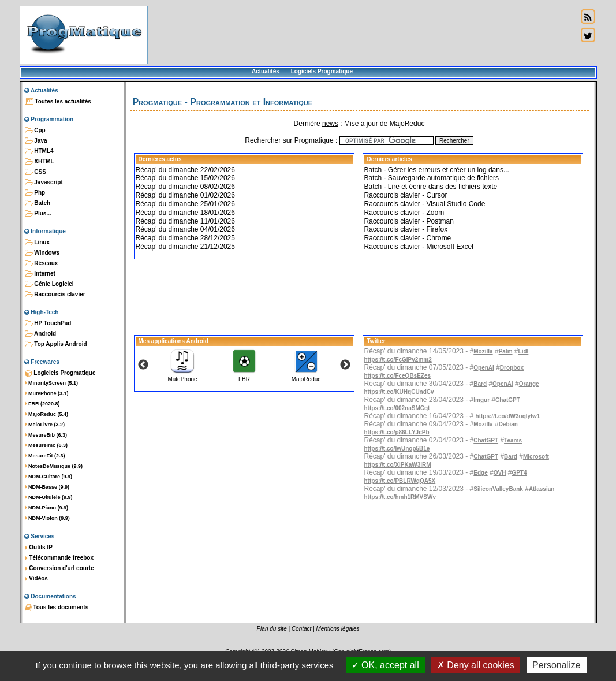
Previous (143, 365)
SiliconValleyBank (498, 489)
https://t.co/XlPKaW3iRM (398, 465)
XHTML (40, 162)
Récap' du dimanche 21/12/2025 (185, 247)
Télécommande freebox (59, 558)
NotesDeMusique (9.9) (54, 466)
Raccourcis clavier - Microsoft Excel (419, 247)
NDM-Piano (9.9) (47, 508)
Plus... (38, 214)
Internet (40, 274)
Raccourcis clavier (55, 295)
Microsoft (536, 457)
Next (345, 365)
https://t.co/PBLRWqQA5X (400, 481)
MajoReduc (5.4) (47, 414)
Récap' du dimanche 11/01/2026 (185, 221)
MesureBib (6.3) (46, 435)
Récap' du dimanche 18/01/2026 (185, 213)
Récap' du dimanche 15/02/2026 (185, 178)
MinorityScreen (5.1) (52, 383)
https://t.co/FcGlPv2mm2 (398, 360)
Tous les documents (57, 608)
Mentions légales (338, 629)
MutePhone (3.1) (47, 393)
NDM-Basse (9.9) (47, 487)
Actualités (266, 71)
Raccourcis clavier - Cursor (406, 195)
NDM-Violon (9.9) (47, 518)
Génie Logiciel (49, 284)
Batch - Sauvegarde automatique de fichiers (432, 178)
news (330, 124)
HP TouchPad (48, 323)
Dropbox (512, 368)
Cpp (35, 131)
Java (36, 141)
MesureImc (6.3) (46, 445)
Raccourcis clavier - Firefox (406, 229)
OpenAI (484, 368)
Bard (480, 384)
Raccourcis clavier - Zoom (404, 213)
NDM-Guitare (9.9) (49, 477)
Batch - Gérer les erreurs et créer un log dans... (437, 170)
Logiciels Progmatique (322, 71)
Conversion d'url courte (59, 568)
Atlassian (542, 489)
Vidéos (36, 579)
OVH (500, 473)
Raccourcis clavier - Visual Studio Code (425, 204)
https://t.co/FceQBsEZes (398, 376)
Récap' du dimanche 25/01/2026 (185, 204)
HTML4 (39, 151)
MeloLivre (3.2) (45, 425)
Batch (38, 203)
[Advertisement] (363, 35)
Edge (480, 473)
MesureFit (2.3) (45, 456)
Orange (529, 384)
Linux (37, 243)
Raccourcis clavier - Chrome (408, 238)
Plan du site (271, 629)
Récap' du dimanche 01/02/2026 (185, 195)
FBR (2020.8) (42, 404)
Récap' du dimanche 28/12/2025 (185, 238)
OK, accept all (385, 665)
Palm (506, 351)
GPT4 (519, 473)
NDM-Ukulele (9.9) (49, 497)
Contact (301, 629)
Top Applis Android (56, 344)
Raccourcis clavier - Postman (409, 221)
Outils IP (39, 548)
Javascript (44, 183)
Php (35, 193)
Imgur (481, 400)
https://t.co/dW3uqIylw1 (508, 416)
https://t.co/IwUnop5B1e (397, 449)
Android (41, 334)
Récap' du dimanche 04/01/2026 (185, 229)
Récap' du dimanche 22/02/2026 (185, 170)
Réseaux (42, 263)
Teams (513, 440)
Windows (42, 253)
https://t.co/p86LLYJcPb (397, 432)
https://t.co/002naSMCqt (397, 408)
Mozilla (483, 351)
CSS (36, 172)
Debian (508, 424)
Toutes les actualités (58, 102)
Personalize (557, 665)
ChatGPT (508, 400)
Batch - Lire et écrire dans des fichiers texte (431, 187)
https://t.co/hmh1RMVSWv (400, 497)
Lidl (524, 351)
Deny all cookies (476, 665)
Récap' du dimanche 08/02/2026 (185, 187)
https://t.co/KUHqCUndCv (399, 392)
